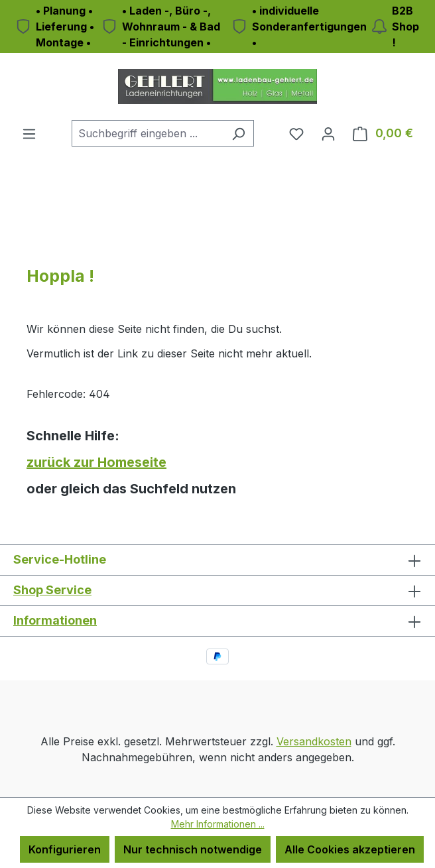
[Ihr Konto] (328, 133)
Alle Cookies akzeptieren (350, 849)
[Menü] (29, 133)
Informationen (55, 620)
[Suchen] (238, 133)
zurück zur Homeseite (96, 462)
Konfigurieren (65, 849)
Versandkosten (314, 741)
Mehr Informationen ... (218, 824)
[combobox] (148, 133)
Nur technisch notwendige (193, 849)
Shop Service (52, 590)
